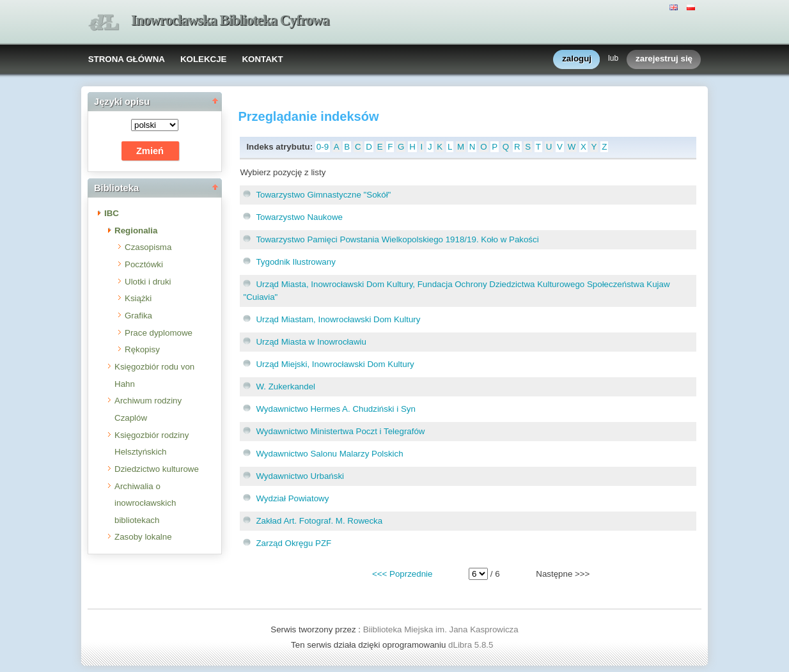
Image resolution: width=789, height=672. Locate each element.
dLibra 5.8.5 (472, 645)
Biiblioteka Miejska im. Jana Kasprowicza (441, 629)
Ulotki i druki (148, 282)
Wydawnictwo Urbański (300, 476)
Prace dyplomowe (159, 333)
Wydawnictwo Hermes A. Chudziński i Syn (336, 409)
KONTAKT (262, 59)
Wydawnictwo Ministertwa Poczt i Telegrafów (340, 431)
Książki (138, 298)
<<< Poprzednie (402, 574)
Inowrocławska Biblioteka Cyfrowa (230, 20)
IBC (112, 213)
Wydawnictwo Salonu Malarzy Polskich (329, 454)
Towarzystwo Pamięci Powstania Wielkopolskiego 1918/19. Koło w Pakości (397, 239)
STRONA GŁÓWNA (127, 59)
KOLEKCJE (204, 59)
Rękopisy (142, 349)
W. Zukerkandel (285, 387)
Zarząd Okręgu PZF (293, 543)
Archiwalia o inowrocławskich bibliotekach (145, 503)
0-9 (323, 147)
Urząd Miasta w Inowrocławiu (311, 342)
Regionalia (136, 231)
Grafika (138, 316)
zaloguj (577, 59)
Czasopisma (148, 247)
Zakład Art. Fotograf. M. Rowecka (319, 521)
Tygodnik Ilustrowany (295, 262)
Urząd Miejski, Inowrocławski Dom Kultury (335, 364)
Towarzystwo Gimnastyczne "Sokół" (323, 195)
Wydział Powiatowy (292, 498)
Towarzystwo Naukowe (299, 217)
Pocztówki (144, 264)
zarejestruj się (664, 59)
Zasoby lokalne (143, 537)
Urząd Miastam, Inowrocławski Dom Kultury (338, 319)
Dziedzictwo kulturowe (157, 469)
